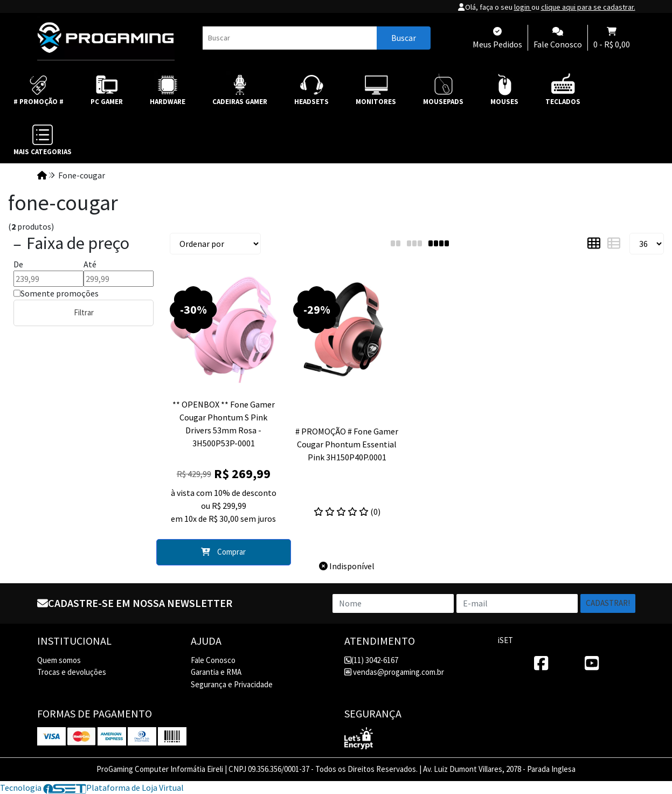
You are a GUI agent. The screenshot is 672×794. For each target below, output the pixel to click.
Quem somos (59, 660)
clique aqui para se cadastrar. (588, 7)
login (523, 7)
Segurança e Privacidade (232, 684)
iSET (505, 640)
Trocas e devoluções (72, 672)
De (18, 264)
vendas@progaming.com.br (394, 672)
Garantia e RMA (216, 672)
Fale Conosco (213, 660)
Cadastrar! (608, 603)
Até (90, 264)
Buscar (404, 38)
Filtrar (84, 312)
